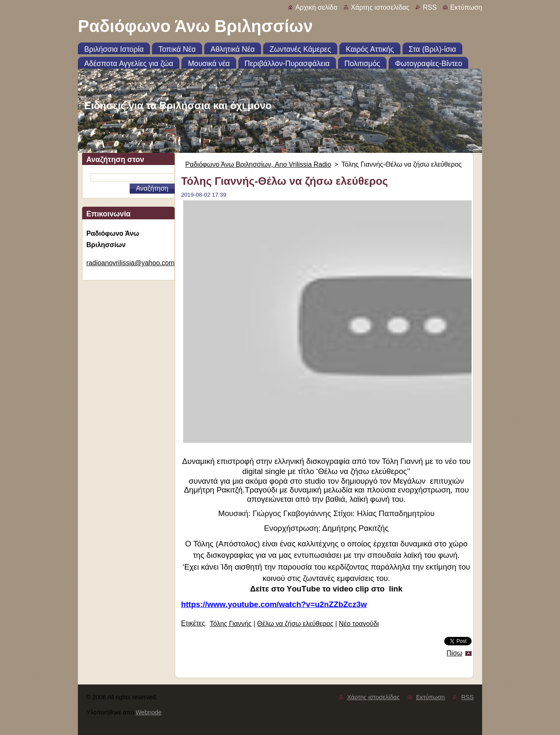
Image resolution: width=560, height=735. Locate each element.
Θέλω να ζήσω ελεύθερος (295, 624)
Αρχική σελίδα (316, 7)
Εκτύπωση (466, 7)
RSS (430, 7)
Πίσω (455, 653)
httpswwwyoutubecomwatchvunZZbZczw (274, 604)
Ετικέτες (193, 623)
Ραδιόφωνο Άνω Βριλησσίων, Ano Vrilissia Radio (258, 164)
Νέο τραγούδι (359, 624)
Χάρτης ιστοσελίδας (380, 7)
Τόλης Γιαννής (231, 624)
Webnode (148, 712)
